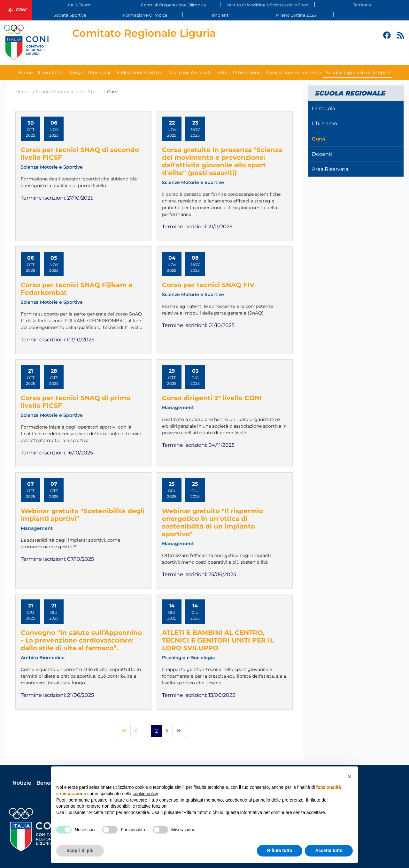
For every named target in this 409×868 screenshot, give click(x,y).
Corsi (319, 139)
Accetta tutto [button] (329, 850)
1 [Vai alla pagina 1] (146, 731)
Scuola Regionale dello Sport (358, 72)
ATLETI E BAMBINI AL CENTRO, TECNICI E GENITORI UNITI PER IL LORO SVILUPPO (218, 640)
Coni (16, 10)
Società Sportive (70, 15)
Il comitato (50, 72)
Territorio (362, 5)
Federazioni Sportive (139, 72)
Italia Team (79, 5)
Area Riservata (330, 169)
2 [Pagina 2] (156, 731)
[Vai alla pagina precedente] (136, 731)
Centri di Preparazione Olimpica (174, 5)
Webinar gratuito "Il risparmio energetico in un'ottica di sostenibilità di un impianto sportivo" (212, 522)
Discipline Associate (190, 72)
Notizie (22, 783)
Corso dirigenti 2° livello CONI (212, 398)
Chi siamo (324, 123)
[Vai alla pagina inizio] (124, 731)
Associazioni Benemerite (293, 72)
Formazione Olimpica (145, 15)
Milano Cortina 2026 (296, 15)
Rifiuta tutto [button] (280, 850)
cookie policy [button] (145, 794)
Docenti (322, 154)
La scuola (324, 108)
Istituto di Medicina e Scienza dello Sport (268, 5)
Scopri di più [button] (80, 850)
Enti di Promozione (239, 72)
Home (26, 72)
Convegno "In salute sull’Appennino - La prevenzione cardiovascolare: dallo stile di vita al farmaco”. (81, 640)
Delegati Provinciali (89, 72)
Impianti (221, 15)
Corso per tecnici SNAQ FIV (208, 285)
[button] (350, 777)
